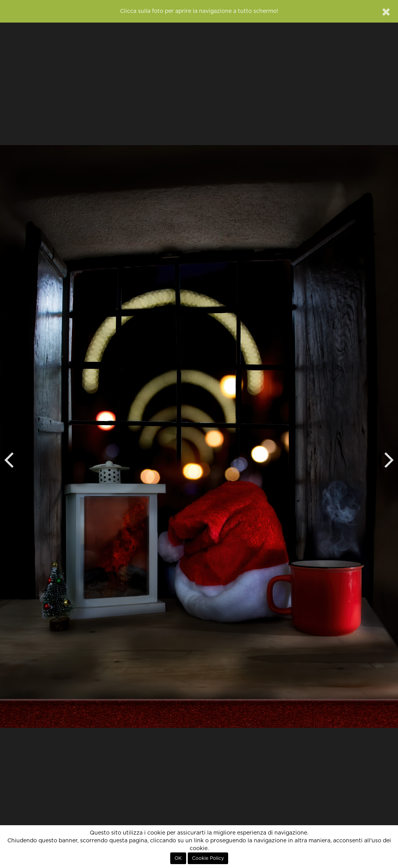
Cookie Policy (208, 858)
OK (178, 858)
